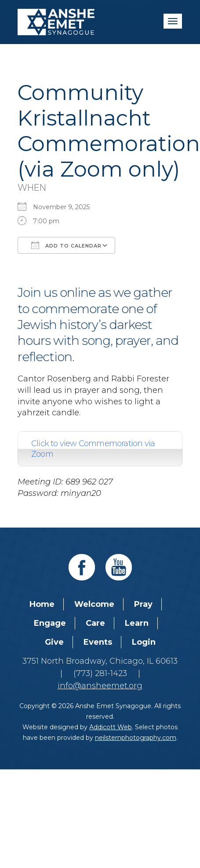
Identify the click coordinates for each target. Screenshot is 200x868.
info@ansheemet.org (100, 686)
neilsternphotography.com (136, 738)
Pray (143, 604)
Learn (137, 623)
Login (144, 642)
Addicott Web (111, 727)
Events (98, 642)
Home (42, 604)
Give (54, 642)
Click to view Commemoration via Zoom (93, 449)
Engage (50, 623)
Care (95, 623)
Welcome (94, 604)
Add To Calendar (66, 245)
